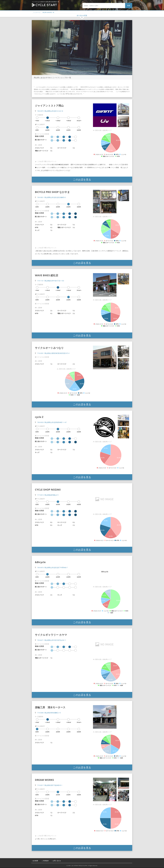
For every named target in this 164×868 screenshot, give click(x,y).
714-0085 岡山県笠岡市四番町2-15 (49, 713)
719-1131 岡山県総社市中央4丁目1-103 (51, 281)
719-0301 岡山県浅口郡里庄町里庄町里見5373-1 (54, 353)
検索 (129, 5)
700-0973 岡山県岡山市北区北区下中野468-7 (52, 568)
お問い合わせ (57, 861)
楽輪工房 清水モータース (50, 707)
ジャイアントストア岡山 (49, 106)
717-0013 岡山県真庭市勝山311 (48, 495)
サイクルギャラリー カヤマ (51, 635)
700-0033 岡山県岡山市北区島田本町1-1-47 (52, 422)
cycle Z (39, 417)
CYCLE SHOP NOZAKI (48, 490)
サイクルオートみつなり (49, 348)
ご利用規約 (45, 861)
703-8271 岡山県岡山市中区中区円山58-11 (52, 640)
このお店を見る (82, 179)
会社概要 (35, 861)
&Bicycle (40, 562)
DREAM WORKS (44, 780)
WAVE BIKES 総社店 (47, 275)
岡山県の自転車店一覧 (48, 12)
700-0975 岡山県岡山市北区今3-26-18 (50, 111)
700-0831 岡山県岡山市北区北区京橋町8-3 (52, 197)
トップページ (37, 12)
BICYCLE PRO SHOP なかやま (52, 192)
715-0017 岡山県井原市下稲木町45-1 (50, 785)
